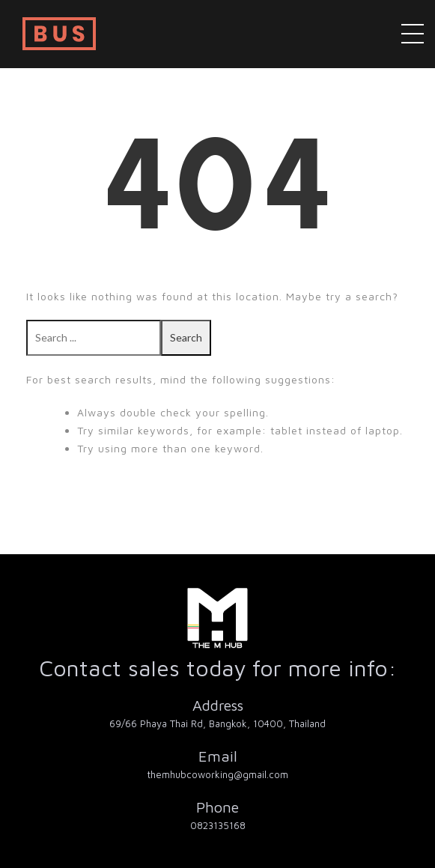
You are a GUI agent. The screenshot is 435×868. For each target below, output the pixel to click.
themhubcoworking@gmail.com (218, 774)
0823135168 (218, 825)
